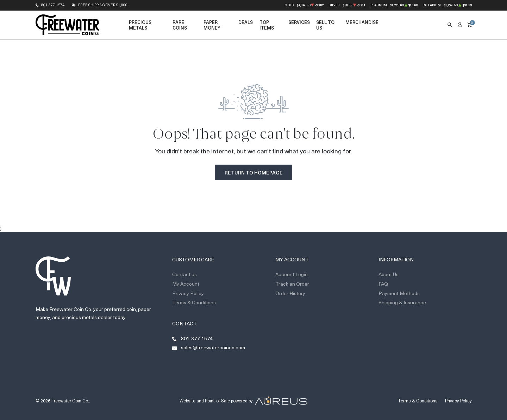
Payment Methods (399, 293)
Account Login (292, 274)
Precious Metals (140, 25)
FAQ (383, 284)
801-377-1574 (53, 5)
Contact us (184, 274)
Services (299, 22)
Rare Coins (180, 25)
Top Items (267, 25)
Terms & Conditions (194, 302)
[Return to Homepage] (67, 25)
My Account (186, 284)
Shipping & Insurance (402, 302)
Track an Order (292, 284)
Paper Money (212, 25)
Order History (290, 293)
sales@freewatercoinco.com (213, 347)
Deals (246, 22)
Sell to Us (325, 25)
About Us (389, 274)
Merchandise (362, 22)
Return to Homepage (254, 173)
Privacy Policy (188, 293)
